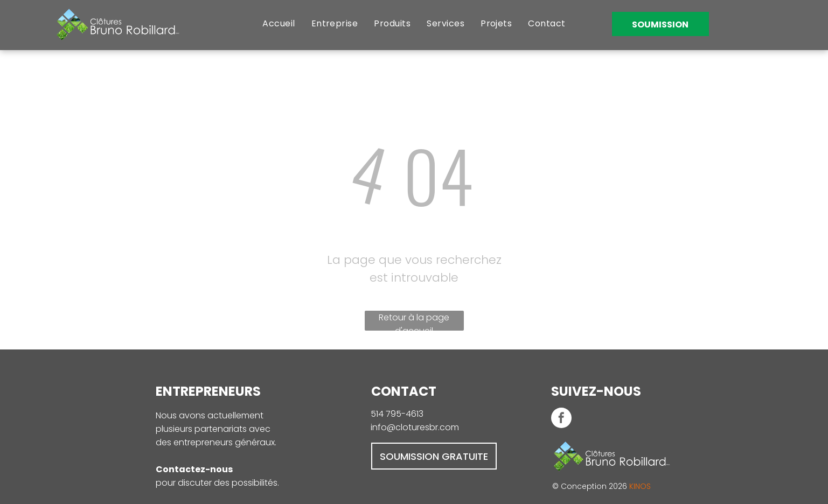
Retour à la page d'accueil (414, 321)
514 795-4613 (397, 414)
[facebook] (561, 419)
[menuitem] (279, 23)
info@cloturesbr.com (415, 427)
